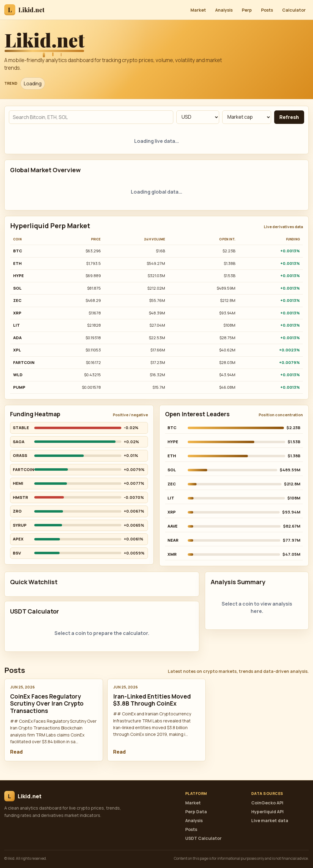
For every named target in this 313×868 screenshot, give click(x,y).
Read (16, 752)
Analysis (224, 10)
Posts (267, 10)
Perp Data (196, 812)
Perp (247, 10)
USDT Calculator (203, 838)
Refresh (289, 117)
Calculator (294, 10)
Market (198, 10)
